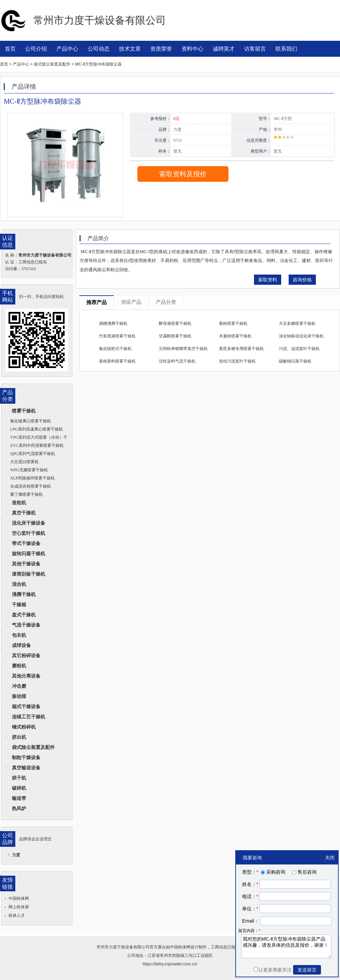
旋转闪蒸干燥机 (29, 554)
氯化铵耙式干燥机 (115, 349)
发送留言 (307, 970)
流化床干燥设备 (29, 523)
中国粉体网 (19, 898)
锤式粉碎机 (24, 727)
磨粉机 (19, 666)
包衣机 (19, 635)
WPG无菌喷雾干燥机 (29, 470)
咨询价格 (302, 280)
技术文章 (130, 49)
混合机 (19, 584)
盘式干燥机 (24, 615)
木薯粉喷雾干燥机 (235, 336)
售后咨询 (304, 872)
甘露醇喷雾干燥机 (175, 336)
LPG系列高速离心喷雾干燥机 (37, 429)
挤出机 (19, 737)
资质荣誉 (161, 49)
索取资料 (268, 280)
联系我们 (286, 49)
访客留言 (255, 49)
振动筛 (19, 696)
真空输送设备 (26, 768)
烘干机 (19, 778)
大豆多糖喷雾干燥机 (297, 323)
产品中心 (67, 49)
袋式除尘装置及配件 (33, 747)
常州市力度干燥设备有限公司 (123, 947)
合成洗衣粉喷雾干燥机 (31, 486)
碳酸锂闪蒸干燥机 (295, 361)
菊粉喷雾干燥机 (233, 323)
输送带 (19, 798)
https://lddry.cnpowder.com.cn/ (170, 964)
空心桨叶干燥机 (29, 533)
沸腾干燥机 (24, 594)
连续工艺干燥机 (29, 717)
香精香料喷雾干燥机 (117, 361)
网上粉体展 (19, 907)
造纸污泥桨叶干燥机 (237, 361)
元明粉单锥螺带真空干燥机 (183, 349)
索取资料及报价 (183, 174)
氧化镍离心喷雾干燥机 (31, 421)
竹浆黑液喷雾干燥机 (117, 336)
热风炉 (19, 808)
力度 (16, 855)
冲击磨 (19, 686)
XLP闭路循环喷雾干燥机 (32, 478)
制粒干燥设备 (26, 757)
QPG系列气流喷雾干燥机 (33, 454)
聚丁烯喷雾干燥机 (27, 494)
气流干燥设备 (26, 625)
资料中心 (192, 49)
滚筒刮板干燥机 (29, 574)
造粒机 (19, 503)
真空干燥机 (24, 513)
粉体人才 (17, 915)
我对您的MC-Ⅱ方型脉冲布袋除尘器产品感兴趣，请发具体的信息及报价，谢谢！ (286, 946)
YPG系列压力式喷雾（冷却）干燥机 (36, 438)
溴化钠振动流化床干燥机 (301, 336)
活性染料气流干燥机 (177, 361)
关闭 (330, 858)
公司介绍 (36, 49)
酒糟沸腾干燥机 (113, 323)
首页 (10, 49)
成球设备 (21, 645)
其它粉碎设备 (26, 655)
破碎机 (19, 788)
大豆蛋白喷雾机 (24, 462)
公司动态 (99, 49)
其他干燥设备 (26, 564)
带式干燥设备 (26, 543)
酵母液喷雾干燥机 (175, 323)
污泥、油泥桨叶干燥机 (299, 349)
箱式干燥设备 (26, 706)
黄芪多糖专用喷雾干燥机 (241, 349)
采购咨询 (272, 872)
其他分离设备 (26, 676)
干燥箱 (19, 605)
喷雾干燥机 (24, 411)
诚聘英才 (224, 49)
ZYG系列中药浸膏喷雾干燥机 (37, 445)
